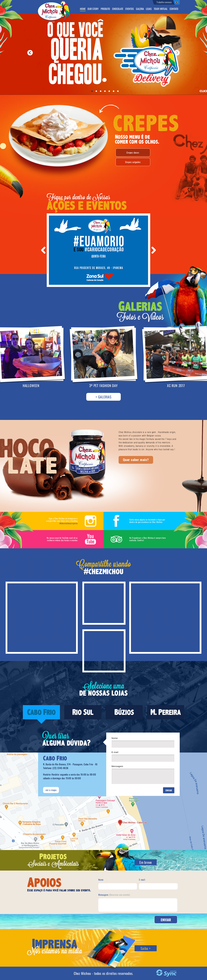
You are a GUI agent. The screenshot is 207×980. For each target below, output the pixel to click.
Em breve (146, 862)
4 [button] (106, 92)
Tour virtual (161, 9)
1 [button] (93, 92)
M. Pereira (166, 712)
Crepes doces (133, 153)
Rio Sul (83, 712)
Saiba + (146, 948)
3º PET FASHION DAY (103, 385)
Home (83, 9)
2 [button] (97, 92)
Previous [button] (43, 250)
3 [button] (101, 92)
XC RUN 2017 (176, 385)
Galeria (140, 9)
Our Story (93, 9)
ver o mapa (51, 790)
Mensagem (143, 775)
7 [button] (119, 92)
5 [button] (110, 92)
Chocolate (118, 9)
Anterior (30, 53)
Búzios (124, 712)
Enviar (169, 790)
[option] (98, 250)
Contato (174, 9)
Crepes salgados (133, 162)
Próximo (177, 53)
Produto (105, 9)
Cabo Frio (41, 712)
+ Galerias (103, 397)
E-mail (143, 756)
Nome (143, 742)
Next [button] (154, 250)
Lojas (149, 9)
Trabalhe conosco (164, 2)
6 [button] (114, 92)
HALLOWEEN (31, 385)
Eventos (130, 9)
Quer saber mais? (136, 460)
